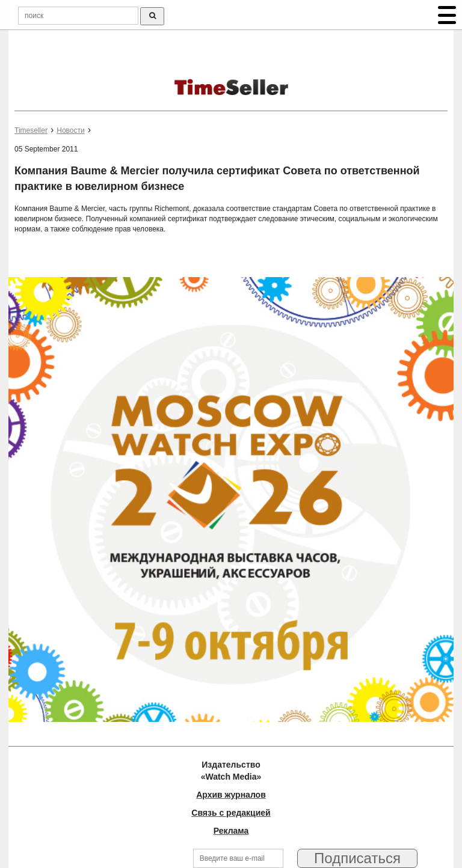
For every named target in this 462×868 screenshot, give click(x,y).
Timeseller (31, 130)
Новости (70, 130)
